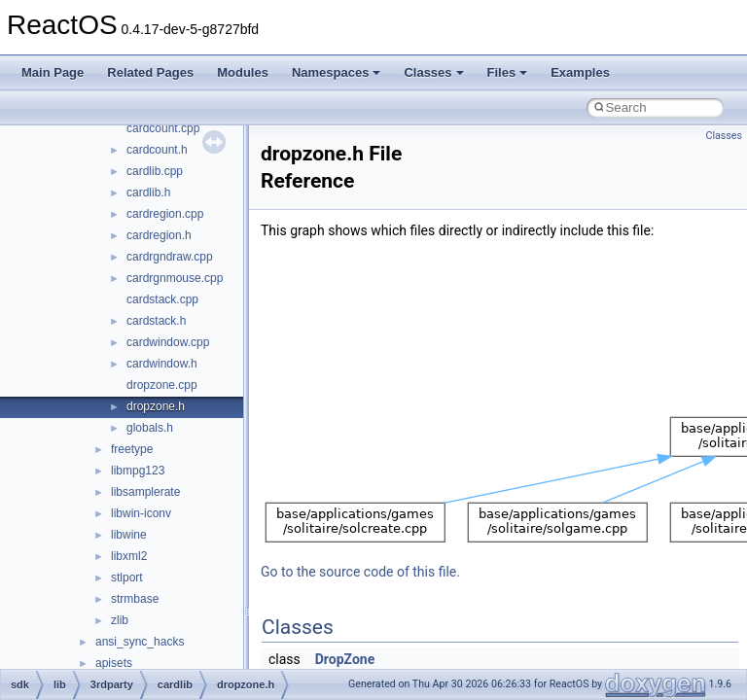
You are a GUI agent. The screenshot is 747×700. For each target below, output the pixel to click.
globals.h (150, 428)
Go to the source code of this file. (360, 572)
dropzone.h (156, 406)
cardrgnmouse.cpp (175, 278)
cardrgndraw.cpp (170, 257)
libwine (129, 535)
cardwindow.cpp (168, 342)
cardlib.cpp (155, 171)
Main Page (53, 72)
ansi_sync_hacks (140, 642)
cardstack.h (156, 321)
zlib (120, 620)
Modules (243, 72)
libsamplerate (145, 492)
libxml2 (129, 556)
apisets (114, 663)
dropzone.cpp (162, 385)
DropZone (345, 659)
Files (508, 72)
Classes (433, 72)
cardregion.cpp (165, 214)
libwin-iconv (141, 513)
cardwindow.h (162, 364)
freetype (132, 449)
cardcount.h (157, 150)
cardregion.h (159, 235)
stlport (127, 577)
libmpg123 (138, 471)
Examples (580, 72)
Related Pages (150, 72)
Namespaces (337, 72)
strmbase (135, 599)
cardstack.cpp (162, 299)
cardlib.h (148, 192)
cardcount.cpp (163, 128)
